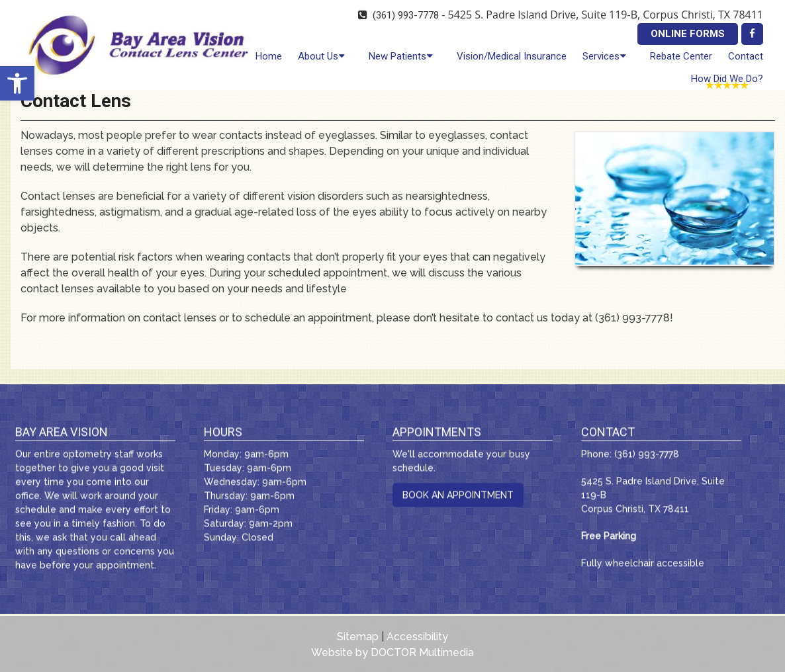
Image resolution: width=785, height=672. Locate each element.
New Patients (397, 56)
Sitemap (358, 637)
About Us (318, 56)
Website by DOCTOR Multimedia (392, 652)
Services (601, 56)
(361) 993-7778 (406, 15)
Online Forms (688, 34)
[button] (17, 83)
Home (269, 56)
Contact (746, 56)
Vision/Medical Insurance (512, 56)
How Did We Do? (727, 79)
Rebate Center (681, 56)
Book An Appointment (458, 497)
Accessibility (417, 637)
